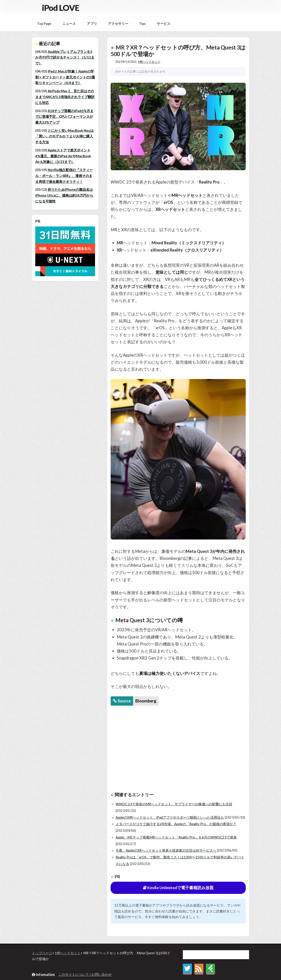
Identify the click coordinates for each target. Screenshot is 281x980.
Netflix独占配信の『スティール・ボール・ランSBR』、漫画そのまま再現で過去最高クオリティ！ (64, 176)
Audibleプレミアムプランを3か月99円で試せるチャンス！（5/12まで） (65, 57)
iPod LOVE (60, 8)
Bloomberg (146, 701)
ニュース (69, 24)
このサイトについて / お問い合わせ (85, 974)
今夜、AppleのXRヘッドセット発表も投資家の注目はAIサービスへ (166, 850)
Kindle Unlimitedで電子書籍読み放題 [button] (178, 888)
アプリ (92, 24)
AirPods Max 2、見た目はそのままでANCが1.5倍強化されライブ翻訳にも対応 (65, 97)
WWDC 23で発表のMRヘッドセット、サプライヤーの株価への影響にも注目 (174, 804)
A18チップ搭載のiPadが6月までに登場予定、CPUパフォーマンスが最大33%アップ (64, 117)
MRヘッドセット (149, 62)
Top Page (44, 24)
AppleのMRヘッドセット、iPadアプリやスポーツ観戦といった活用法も (170, 817)
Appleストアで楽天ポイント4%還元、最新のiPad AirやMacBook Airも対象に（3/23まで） (63, 156)
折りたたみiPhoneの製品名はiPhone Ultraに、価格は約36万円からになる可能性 (64, 195)
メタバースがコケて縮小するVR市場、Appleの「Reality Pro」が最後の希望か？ (176, 824)
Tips (142, 24)
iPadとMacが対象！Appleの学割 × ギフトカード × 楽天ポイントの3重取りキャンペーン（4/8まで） (65, 77)
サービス (164, 24)
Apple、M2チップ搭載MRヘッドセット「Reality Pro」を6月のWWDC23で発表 (176, 837)
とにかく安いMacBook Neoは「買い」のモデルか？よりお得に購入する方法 (64, 136)
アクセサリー (118, 24)
